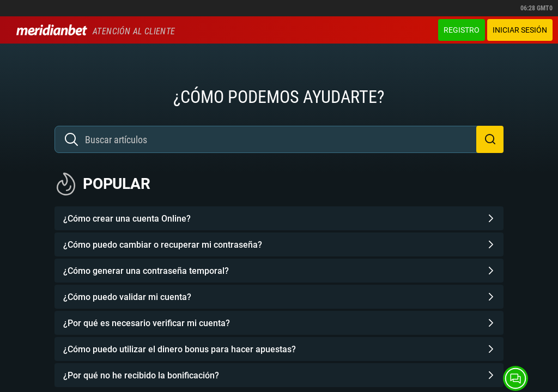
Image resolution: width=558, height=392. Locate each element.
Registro (462, 30)
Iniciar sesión (520, 30)
